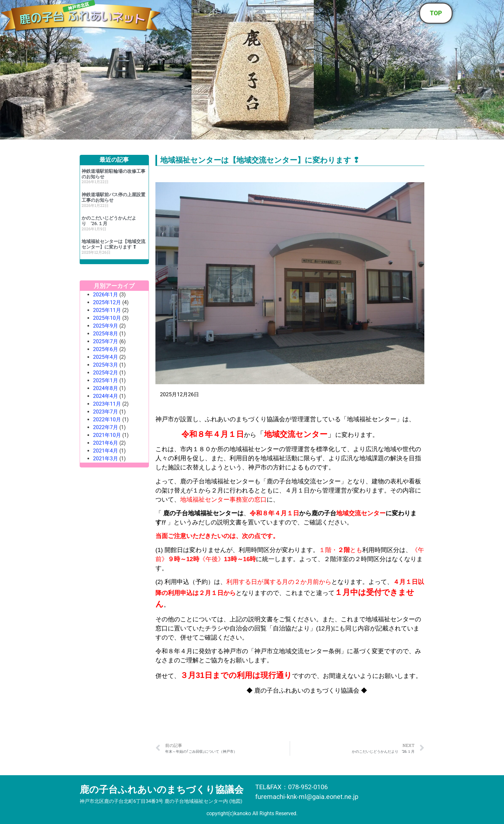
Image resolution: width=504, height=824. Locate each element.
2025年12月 (107, 302)
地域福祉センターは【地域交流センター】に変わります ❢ (113, 244)
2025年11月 (107, 310)
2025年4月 (106, 357)
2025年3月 (106, 365)
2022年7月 (106, 427)
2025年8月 (106, 334)
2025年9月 (106, 326)
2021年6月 (106, 443)
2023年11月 (107, 404)
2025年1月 (106, 380)
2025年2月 (106, 373)
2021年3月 (106, 459)
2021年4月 (106, 451)
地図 (236, 801)
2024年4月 (106, 396)
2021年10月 (107, 435)
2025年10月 (107, 318)
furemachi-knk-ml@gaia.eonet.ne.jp (307, 797)
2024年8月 (106, 388)
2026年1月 (106, 295)
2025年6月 (106, 349)
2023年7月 (106, 412)
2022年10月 (107, 419)
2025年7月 (106, 341)
